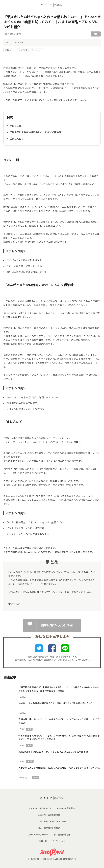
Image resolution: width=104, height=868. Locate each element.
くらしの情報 (18, 42)
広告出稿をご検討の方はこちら (52, 821)
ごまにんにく (17, 139)
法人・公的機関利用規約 (49, 828)
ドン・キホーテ (37, 50)
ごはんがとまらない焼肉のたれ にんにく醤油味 (35, 132)
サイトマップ (59, 841)
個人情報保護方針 (62, 834)
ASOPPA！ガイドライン (40, 808)
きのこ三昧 (15, 126)
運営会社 (43, 841)
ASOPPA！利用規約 (66, 808)
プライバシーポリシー (38, 834)
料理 (7, 42)
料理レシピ (9, 50)
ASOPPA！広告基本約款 (49, 815)
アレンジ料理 (22, 50)
